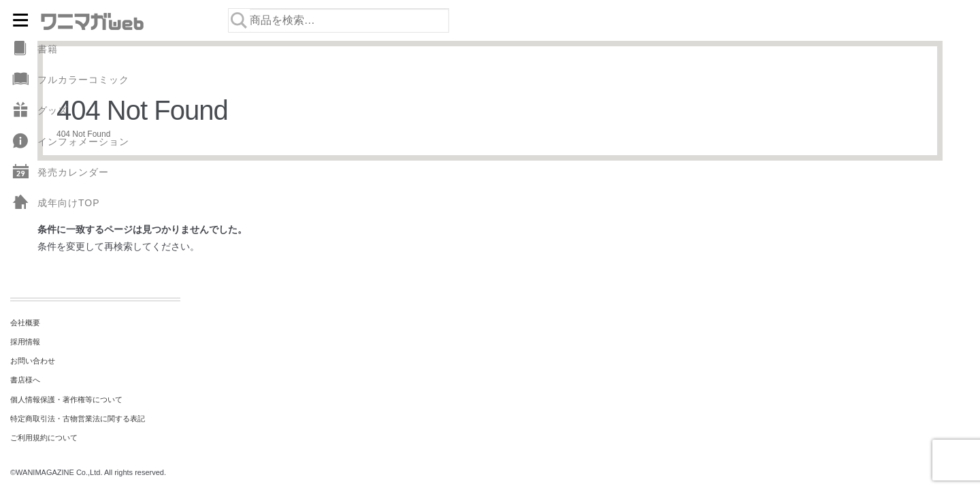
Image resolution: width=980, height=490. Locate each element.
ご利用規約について (44, 438)
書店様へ (25, 380)
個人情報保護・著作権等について (66, 399)
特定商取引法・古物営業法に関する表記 (78, 419)
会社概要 (25, 323)
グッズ (39, 111)
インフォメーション (70, 142)
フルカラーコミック (70, 80)
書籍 (34, 49)
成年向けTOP (55, 203)
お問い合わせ (33, 361)
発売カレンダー (60, 173)
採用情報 (25, 342)
